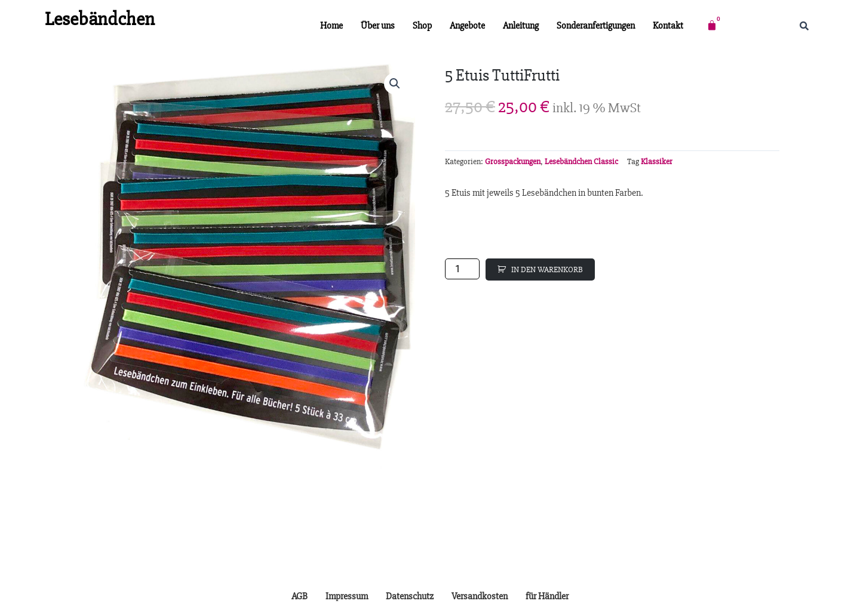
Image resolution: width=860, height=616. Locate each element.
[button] (395, 84)
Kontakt (668, 26)
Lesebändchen (100, 19)
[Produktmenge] (462, 269)
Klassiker (657, 161)
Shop (422, 26)
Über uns (378, 26)
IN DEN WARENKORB (547, 269)
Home (331, 26)
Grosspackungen (513, 161)
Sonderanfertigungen (596, 26)
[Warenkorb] (712, 26)
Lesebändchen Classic (581, 161)
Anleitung (521, 26)
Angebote (467, 26)
